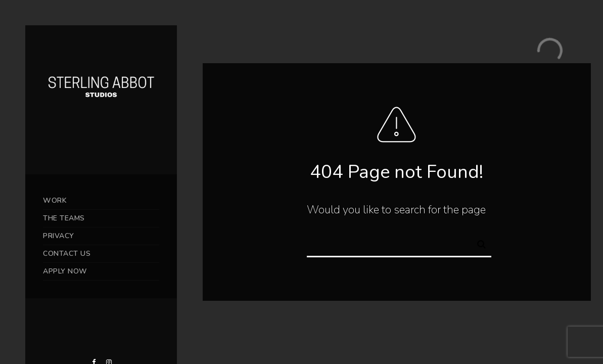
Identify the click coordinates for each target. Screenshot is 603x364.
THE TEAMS (64, 218)
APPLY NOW (65, 271)
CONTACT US (67, 254)
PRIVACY (59, 236)
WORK (55, 200)
